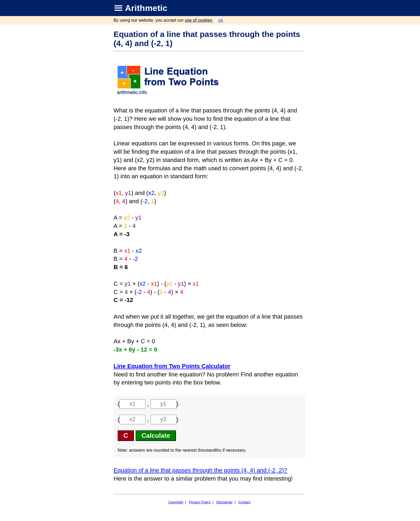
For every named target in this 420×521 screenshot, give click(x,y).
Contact (244, 502)
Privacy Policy (200, 502)
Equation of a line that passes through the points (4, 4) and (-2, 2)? (200, 470)
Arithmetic (146, 8)
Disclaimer (225, 502)
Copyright (176, 502)
